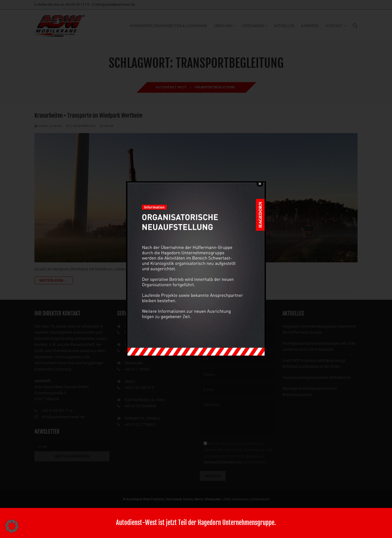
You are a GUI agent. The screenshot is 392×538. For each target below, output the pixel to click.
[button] (12, 526)
